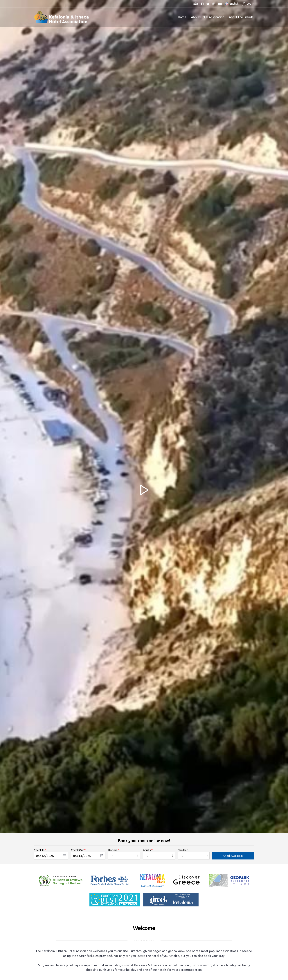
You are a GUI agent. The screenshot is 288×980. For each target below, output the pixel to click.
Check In (39, 850)
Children (183, 850)
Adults (147, 850)
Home (182, 17)
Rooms (113, 850)
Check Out (77, 850)
